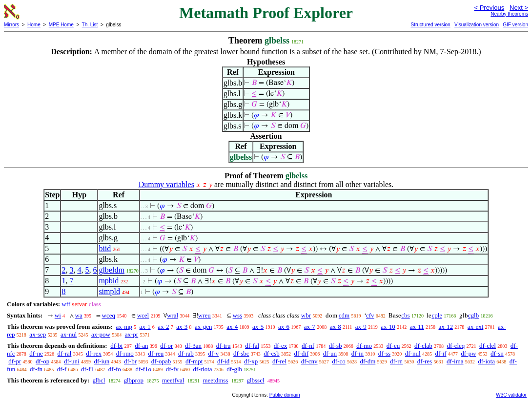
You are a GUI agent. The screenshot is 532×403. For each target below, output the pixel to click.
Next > (519, 8)
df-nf (308, 346)
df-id (223, 361)
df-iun (102, 361)
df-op (42, 361)
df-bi (116, 346)
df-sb (336, 346)
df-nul (413, 353)
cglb (473, 315)
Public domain (285, 395)
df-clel (488, 346)
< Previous (489, 8)
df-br (130, 361)
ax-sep (38, 334)
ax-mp (124, 327)
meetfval (173, 380)
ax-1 (145, 327)
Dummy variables (166, 184)
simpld (109, 291)
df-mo (364, 346)
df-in (358, 353)
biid (105, 248)
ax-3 (182, 327)
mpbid (109, 281)
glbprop (133, 380)
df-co (338, 361)
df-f (62, 369)
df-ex (280, 346)
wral (173, 315)
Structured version (430, 25)
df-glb (234, 369)
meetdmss (215, 380)
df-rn (396, 361)
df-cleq (456, 346)
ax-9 (361, 327)
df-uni (72, 361)
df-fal (252, 346)
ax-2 (163, 327)
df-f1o (144, 369)
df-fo (115, 369)
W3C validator (511, 395)
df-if (440, 353)
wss (238, 315)
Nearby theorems (509, 14)
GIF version (515, 25)
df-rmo (125, 353)
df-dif (302, 353)
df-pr (15, 361)
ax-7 (310, 327)
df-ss (384, 353)
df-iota (486, 361)
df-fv (172, 369)
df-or (166, 346)
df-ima (455, 361)
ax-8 (336, 327)
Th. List (90, 25)
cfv (370, 315)
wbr (306, 315)
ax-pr (132, 334)
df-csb (272, 353)
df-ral (65, 353)
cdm (344, 315)
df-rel (279, 361)
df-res (425, 361)
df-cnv (309, 361)
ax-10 (388, 327)
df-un (330, 353)
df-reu (156, 353)
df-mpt (194, 361)
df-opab (161, 361)
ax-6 (284, 327)
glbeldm (111, 270)
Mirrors (11, 25)
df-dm (368, 361)
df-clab (423, 346)
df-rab (186, 353)
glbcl (99, 380)
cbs (405, 315)
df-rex (94, 353)
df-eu (393, 346)
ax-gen (203, 327)
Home (34, 25)
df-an (141, 346)
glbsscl (255, 380)
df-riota (203, 369)
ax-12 (446, 327)
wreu (205, 315)
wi (58, 315)
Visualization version (477, 25)
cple (437, 315)
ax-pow (101, 334)
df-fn (36, 369)
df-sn (497, 353)
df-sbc (241, 353)
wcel (143, 315)
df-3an (193, 346)
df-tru (224, 346)
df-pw (468, 353)
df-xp (251, 361)
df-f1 (87, 369)
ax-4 (232, 327)
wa (79, 315)
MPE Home (61, 25)
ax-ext (475, 327)
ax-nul (69, 334)
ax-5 (258, 327)
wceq (109, 315)
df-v (214, 353)
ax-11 (417, 327)
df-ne (36, 353)
